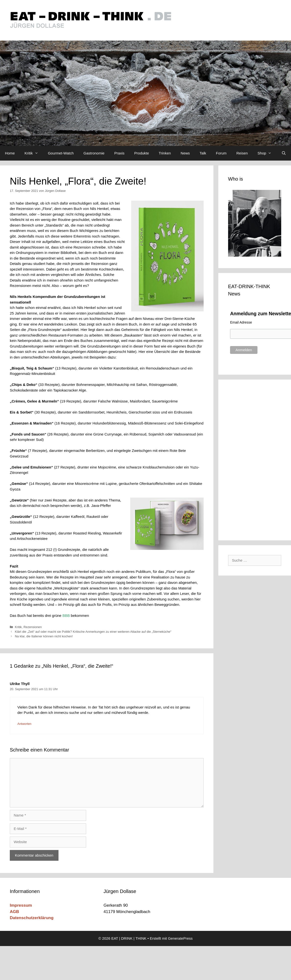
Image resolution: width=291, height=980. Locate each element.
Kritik (34, 153)
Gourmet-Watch (61, 153)
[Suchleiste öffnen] (284, 153)
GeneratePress (180, 938)
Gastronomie (94, 153)
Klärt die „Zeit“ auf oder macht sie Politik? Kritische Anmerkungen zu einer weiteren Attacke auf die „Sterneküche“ (93, 632)
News (185, 153)
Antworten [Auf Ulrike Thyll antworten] (24, 724)
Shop (267, 153)
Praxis (119, 153)
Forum (221, 153)
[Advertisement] (257, 459)
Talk (203, 153)
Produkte (142, 153)
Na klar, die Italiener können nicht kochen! (44, 636)
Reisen (242, 153)
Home (10, 153)
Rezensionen (33, 627)
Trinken (165, 153)
